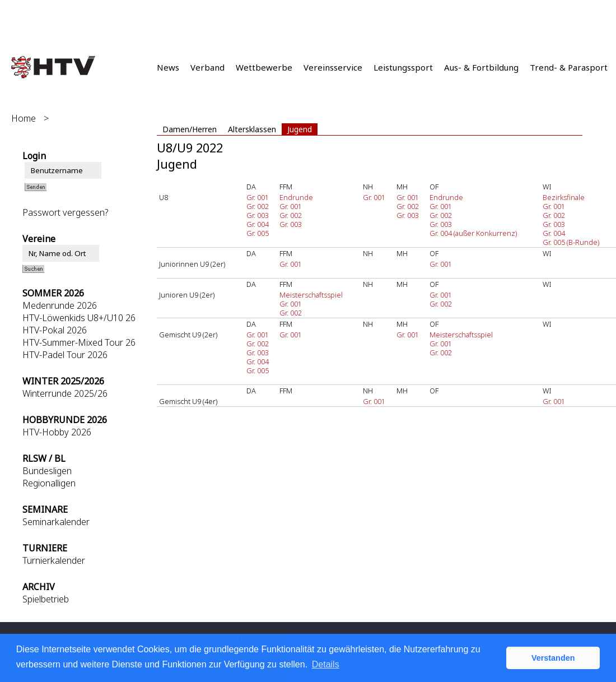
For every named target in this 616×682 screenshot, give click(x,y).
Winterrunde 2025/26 (65, 393)
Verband (207, 67)
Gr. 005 (258, 233)
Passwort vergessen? (65, 212)
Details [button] (326, 664)
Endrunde (296, 197)
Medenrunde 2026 (60, 305)
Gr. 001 (258, 197)
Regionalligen (49, 483)
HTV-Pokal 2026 (55, 330)
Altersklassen (252, 129)
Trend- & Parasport (569, 67)
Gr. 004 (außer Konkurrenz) (473, 233)
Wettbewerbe (264, 67)
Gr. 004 (258, 224)
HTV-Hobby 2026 (57, 432)
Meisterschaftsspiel (311, 295)
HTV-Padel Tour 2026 (65, 355)
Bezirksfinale (564, 197)
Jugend (300, 129)
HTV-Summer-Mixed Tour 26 (79, 342)
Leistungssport (403, 67)
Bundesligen (47, 471)
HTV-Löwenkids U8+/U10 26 (79, 318)
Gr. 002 (258, 206)
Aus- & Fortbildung (481, 67)
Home (24, 118)
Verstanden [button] (553, 658)
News (168, 67)
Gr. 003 (258, 215)
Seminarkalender (56, 522)
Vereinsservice (333, 67)
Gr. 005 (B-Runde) (571, 242)
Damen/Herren (190, 129)
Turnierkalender (54, 560)
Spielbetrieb (46, 599)
